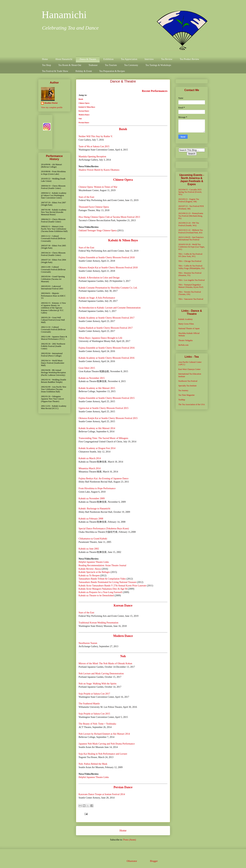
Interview (149, 59)
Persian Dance (84, 123)
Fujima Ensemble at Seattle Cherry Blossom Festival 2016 (107, 348)
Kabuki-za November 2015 (92, 378)
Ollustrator (132, 861)
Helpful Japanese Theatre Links (94, 562)
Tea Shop (46, 65)
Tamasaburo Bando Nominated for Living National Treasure (107, 582)
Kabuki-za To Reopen (89, 576)
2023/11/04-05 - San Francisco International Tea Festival (191, 238)
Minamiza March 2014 (90, 468)
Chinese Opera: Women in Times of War (98, 187)
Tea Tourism (111, 65)
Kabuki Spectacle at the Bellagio (94, 572)
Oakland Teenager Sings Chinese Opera (98, 230)
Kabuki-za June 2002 (89, 549)
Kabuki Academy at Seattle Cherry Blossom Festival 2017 (107, 318)
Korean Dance (84, 111)
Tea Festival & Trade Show (55, 71)
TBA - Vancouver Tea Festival (191, 299)
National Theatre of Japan (189, 328)
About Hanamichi (64, 59)
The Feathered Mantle (89, 704)
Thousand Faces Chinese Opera (94, 207)
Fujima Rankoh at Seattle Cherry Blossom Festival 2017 (106, 328)
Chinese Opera (84, 103)
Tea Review (167, 59)
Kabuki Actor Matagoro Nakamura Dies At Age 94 (103, 589)
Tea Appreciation (129, 59)
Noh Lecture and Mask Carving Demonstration (101, 674)
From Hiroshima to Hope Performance (97, 488)
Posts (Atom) (129, 840)
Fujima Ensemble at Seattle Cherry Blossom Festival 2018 (107, 257)
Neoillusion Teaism (88, 643)
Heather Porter (51, 103)
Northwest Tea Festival (188, 381)
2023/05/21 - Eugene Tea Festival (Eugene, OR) (189, 200)
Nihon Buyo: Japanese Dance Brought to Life (100, 338)
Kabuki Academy (186, 319)
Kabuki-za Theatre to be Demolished (96, 595)
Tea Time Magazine (186, 395)
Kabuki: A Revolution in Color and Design (99, 278)
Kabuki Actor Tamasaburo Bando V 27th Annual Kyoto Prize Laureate (112, 586)
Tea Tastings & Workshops (158, 65)
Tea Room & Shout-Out (70, 65)
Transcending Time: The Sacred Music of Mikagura (103, 438)
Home (45, 59)
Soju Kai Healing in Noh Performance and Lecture (103, 754)
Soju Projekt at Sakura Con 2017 (94, 694)
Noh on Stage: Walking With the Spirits (98, 684)
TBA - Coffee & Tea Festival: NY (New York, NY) (190, 255)
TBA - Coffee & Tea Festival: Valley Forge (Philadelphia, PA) (191, 267)
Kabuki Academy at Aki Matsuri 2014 (97, 428)
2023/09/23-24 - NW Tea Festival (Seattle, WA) (189, 224)
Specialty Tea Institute (187, 386)
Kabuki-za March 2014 (90, 458)
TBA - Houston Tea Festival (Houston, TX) (190, 274)
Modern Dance (84, 115)
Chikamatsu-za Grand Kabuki (93, 539)
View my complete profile (52, 107)
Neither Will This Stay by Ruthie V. (96, 136)
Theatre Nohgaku (186, 340)
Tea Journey (183, 390)
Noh (80, 119)
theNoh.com (183, 345)
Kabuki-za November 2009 (92, 498)
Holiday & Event (84, 71)
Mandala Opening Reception (92, 157)
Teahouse (93, 65)
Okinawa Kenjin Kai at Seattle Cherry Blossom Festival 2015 (108, 418)
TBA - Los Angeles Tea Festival (192, 280)
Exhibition (108, 59)
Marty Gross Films (186, 324)
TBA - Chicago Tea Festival (190, 261)
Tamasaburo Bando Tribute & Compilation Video (102, 579)
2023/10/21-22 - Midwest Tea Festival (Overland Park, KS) (191, 231)
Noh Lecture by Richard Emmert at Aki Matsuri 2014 (104, 734)
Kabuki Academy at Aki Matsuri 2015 (97, 388)
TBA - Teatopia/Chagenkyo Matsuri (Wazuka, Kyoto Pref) (191, 286)
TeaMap (182, 400)
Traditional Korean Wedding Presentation (98, 623)
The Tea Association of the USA (192, 404)
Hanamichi (64, 15)
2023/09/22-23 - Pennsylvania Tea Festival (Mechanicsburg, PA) (191, 216)
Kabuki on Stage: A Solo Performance (97, 298)
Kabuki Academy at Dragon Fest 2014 (97, 448)
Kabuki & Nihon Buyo (87, 107)
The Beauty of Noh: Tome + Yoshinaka (97, 724)
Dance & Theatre (88, 59)
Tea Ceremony (131, 65)
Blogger (154, 861)
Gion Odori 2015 (87, 368)
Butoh (81, 99)
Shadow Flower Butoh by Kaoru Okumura (99, 170)
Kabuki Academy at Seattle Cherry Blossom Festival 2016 (107, 358)
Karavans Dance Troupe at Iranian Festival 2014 (102, 794)
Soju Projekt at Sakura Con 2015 (94, 714)
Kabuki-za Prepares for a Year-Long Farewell (100, 592)
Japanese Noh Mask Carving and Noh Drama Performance (107, 744)
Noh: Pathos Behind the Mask (93, 764)
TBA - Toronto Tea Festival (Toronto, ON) (190, 293)
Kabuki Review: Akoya (90, 569)
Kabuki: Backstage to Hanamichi (94, 509)
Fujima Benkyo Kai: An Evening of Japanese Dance (104, 478)
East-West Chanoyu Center (189, 369)
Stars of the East (86, 197)
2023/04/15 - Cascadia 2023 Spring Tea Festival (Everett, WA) (190, 192)
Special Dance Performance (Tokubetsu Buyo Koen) (104, 529)
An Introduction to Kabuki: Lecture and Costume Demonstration (110, 308)
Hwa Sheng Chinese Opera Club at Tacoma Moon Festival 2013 (109, 217)
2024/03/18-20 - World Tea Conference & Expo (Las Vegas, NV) (192, 247)
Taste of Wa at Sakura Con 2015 (94, 146)
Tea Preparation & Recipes (112, 71)
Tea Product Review (189, 59)
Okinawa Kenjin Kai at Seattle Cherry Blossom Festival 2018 (108, 268)
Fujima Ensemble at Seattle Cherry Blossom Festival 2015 (107, 398)
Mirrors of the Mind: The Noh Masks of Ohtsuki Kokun (105, 663)
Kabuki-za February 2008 (91, 519)
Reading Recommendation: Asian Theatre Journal (102, 565)
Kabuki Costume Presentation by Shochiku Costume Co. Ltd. (108, 288)
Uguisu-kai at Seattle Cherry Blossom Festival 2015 (104, 408)
